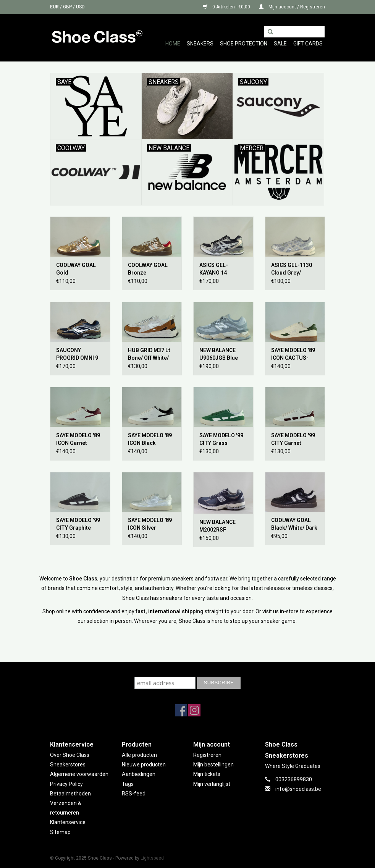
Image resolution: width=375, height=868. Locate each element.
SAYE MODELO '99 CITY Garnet (293, 439)
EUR (55, 7)
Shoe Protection (244, 44)
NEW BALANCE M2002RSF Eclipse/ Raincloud (223, 526)
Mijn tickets (207, 774)
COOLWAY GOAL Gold (76, 269)
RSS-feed (134, 794)
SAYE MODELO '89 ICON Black (150, 439)
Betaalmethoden (70, 794)
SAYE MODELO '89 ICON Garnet (78, 439)
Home (173, 44)
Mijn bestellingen (213, 765)
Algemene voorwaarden (79, 774)
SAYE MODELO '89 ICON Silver (150, 524)
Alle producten (139, 755)
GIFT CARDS (308, 44)
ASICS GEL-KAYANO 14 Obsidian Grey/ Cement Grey (218, 269)
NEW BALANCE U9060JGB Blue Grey (219, 354)
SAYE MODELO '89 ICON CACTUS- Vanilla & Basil (293, 354)
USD (80, 7)
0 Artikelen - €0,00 (227, 7)
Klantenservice (68, 822)
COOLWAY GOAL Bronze (148, 269)
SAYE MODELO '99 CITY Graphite (78, 524)
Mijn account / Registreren (292, 7)
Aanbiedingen (139, 774)
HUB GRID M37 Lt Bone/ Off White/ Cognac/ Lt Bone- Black (150, 354)
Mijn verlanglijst (212, 784)
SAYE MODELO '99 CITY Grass (221, 439)
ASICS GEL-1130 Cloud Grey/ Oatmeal (292, 269)
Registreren (207, 755)
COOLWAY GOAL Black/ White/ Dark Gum (294, 524)
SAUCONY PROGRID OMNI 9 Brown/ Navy (77, 354)
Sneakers (200, 44)
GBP (68, 7)
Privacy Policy (66, 784)
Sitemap (60, 832)
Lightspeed (152, 858)
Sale (280, 44)
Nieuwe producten (144, 765)
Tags (128, 784)
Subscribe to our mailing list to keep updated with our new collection (187, 669)
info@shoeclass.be (298, 789)
